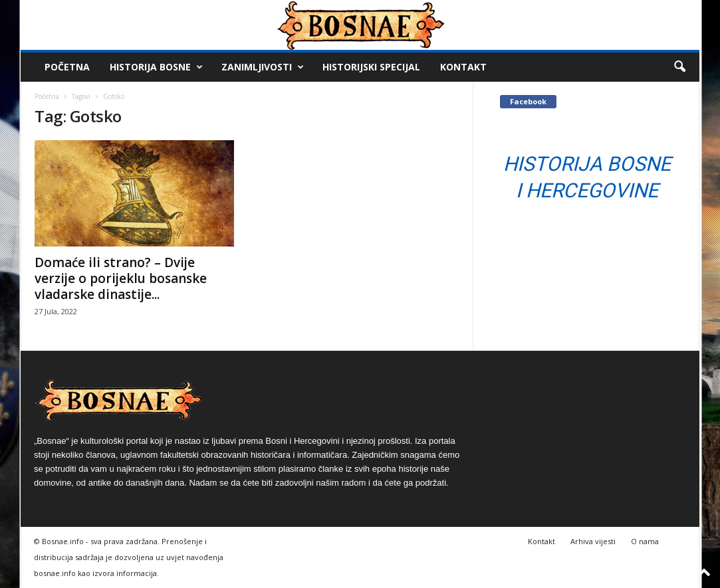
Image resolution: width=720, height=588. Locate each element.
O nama (645, 541)
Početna (67, 67)
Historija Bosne (156, 67)
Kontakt (463, 67)
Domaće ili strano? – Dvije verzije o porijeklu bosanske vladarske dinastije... (121, 278)
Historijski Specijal (371, 67)
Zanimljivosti (263, 67)
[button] (679, 67)
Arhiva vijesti (593, 541)
